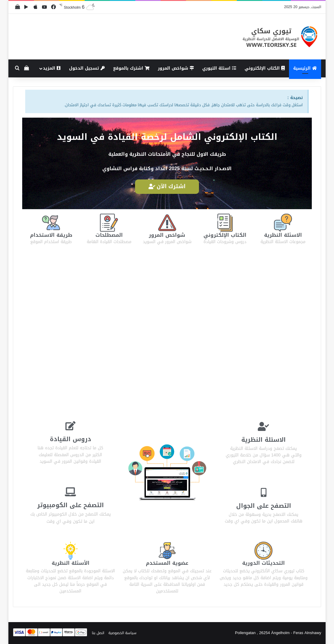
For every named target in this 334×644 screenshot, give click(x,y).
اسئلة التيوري (219, 68)
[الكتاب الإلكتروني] (225, 223)
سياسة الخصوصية (122, 632)
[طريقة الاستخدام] (51, 223)
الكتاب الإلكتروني (265, 68)
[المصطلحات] (109, 223)
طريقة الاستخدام (51, 235)
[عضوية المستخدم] (167, 550)
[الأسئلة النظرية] (71, 550)
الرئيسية (305, 68)
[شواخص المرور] (167, 223)
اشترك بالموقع (131, 68)
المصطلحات (109, 235)
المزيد (52, 68)
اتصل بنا (98, 632)
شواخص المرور (176, 68)
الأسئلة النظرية (70, 563)
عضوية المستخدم (167, 563)
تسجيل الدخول (87, 68)
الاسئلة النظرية (283, 235)
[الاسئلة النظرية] (283, 223)
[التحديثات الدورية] (263, 550)
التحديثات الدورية (263, 563)
